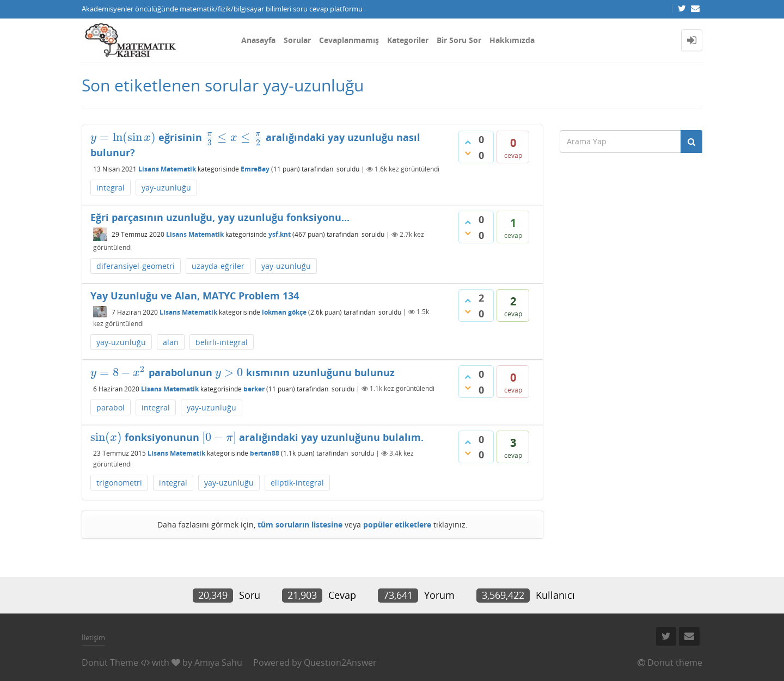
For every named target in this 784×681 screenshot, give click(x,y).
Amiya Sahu (218, 662)
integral (111, 188)
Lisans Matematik (167, 169)
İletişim (93, 637)
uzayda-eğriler (218, 266)
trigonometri (119, 483)
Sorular (297, 40)
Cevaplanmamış (349, 40)
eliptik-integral (297, 483)
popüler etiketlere (397, 524)
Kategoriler (408, 40)
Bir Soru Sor (459, 40)
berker (254, 388)
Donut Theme (110, 662)
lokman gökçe (284, 312)
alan (171, 342)
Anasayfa (258, 40)
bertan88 (265, 453)
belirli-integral (222, 342)
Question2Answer (340, 662)
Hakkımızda (512, 40)
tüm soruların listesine (300, 524)
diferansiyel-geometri (136, 266)
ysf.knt (280, 234)
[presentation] (123, 137)
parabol (111, 407)
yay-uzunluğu (166, 188)
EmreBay (255, 169)
